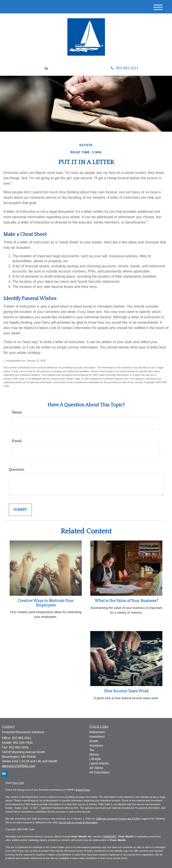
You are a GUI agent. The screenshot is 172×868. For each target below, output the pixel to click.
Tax (92, 750)
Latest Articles (99, 763)
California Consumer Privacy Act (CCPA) (118, 819)
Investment (97, 737)
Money (94, 754)
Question (16, 470)
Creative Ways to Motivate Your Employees (46, 603)
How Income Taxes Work (126, 691)
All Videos (96, 768)
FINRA (106, 836)
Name (17, 412)
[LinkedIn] (46, 69)
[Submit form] (20, 510)
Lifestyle (95, 759)
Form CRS (18, 783)
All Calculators (99, 772)
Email (17, 441)
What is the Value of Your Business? (126, 601)
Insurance (96, 746)
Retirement (97, 732)
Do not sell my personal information (78, 822)
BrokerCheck (83, 790)
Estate (94, 741)
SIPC (114, 836)
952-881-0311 (125, 68)
